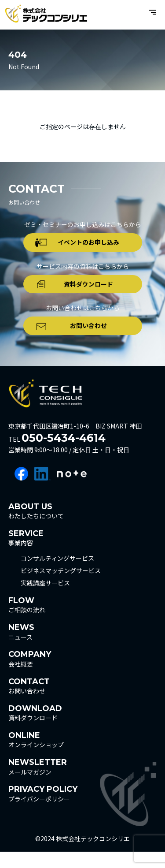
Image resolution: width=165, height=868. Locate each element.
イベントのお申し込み (91, 245)
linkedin (42, 490)
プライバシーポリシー (43, 810)
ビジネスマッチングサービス (61, 587)
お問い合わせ (91, 339)
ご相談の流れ (27, 621)
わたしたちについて (36, 527)
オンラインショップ (36, 756)
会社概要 (30, 675)
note (72, 490)
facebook (21, 490)
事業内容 (26, 554)
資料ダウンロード (91, 292)
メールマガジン (38, 783)
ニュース (21, 648)
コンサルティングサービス (57, 575)
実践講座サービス (45, 600)
